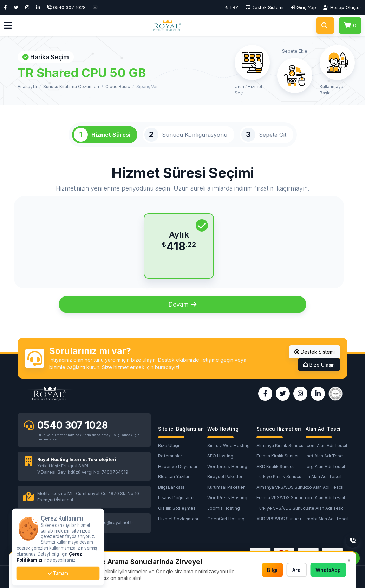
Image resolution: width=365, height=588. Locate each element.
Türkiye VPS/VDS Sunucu (281, 508)
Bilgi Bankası (171, 487)
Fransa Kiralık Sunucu (278, 456)
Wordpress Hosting (227, 466)
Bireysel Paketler (225, 477)
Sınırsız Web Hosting (229, 445)
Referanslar (170, 456)
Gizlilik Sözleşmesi (177, 508)
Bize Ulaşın (319, 365)
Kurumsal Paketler (226, 487)
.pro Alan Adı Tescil (325, 498)
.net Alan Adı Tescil (325, 456)
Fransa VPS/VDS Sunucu (281, 498)
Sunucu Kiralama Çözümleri (71, 86)
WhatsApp (328, 570)
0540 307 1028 (73, 425)
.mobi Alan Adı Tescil (327, 519)
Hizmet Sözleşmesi (178, 519)
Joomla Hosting (224, 508)
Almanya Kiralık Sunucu (280, 445)
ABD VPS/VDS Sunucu (279, 519)
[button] (8, 26)
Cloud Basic (118, 86)
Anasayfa (27, 86)
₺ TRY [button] (232, 7)
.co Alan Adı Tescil (324, 487)
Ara (296, 570)
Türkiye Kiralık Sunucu (279, 477)
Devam (182, 304)
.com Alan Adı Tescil (326, 445)
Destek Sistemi (315, 352)
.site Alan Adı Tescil (326, 508)
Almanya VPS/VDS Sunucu (281, 487)
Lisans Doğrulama (176, 498)
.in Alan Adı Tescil (324, 477)
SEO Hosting (220, 456)
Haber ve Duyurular (178, 466)
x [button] (349, 560)
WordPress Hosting (227, 498)
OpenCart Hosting (226, 519)
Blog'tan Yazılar (174, 477)
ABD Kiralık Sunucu (276, 466)
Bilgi (272, 570)
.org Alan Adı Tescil (325, 466)
